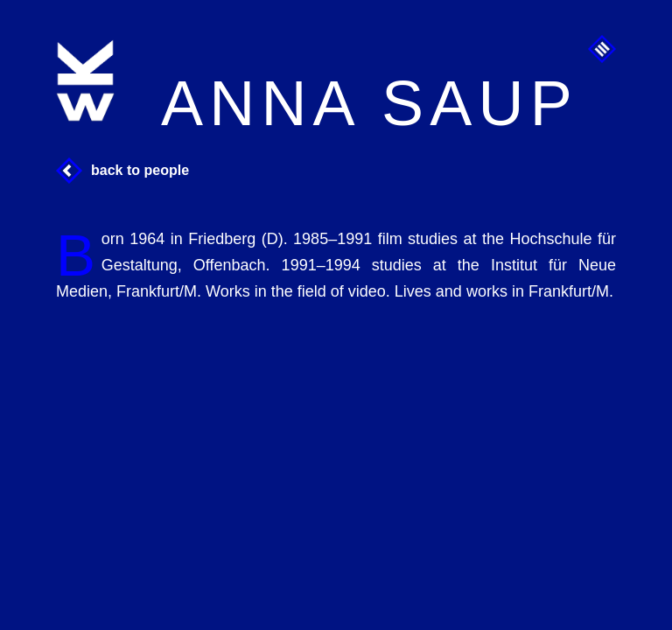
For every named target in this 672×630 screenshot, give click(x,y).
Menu (602, 49)
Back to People (140, 170)
